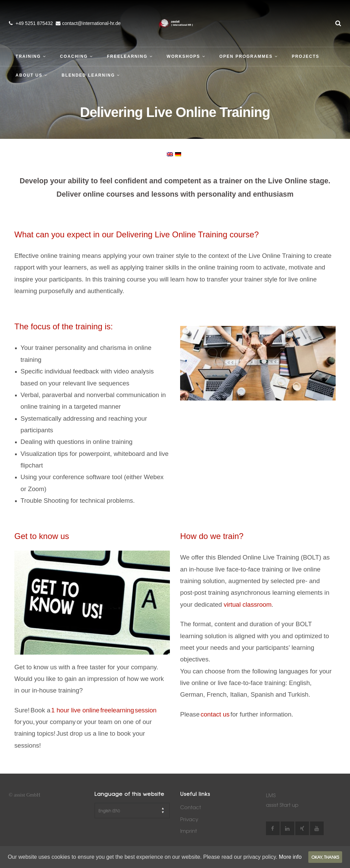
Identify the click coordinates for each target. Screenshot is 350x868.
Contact (191, 807)
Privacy (189, 819)
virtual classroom (248, 604)
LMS (271, 795)
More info (290, 857)
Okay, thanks (325, 857)
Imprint (189, 831)
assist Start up (282, 805)
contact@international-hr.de (91, 23)
